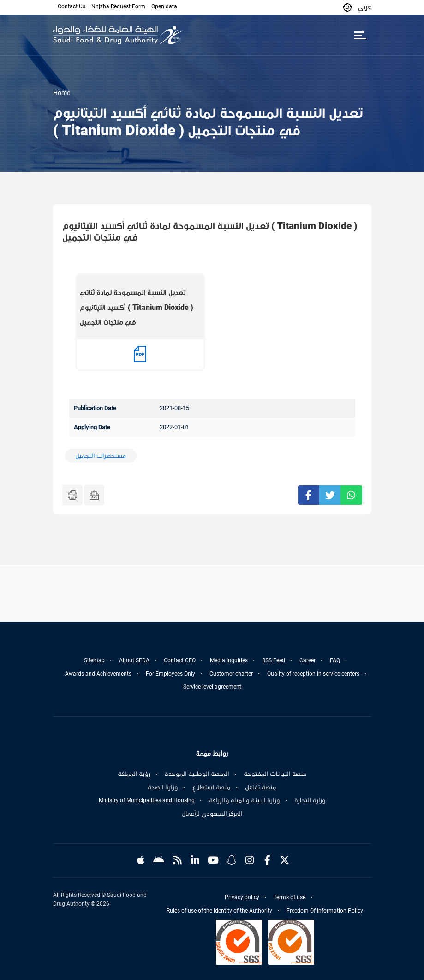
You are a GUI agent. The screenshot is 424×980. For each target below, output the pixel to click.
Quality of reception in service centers (313, 674)
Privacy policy (242, 897)
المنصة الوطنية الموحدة (197, 774)
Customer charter (231, 674)
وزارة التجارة (310, 800)
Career (308, 660)
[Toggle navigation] (361, 35)
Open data (164, 6)
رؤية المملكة (134, 774)
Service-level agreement (212, 687)
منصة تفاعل (261, 787)
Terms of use (290, 897)
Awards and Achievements (98, 674)
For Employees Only (170, 674)
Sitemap (94, 660)
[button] (347, 7)
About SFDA (134, 660)
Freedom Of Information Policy (325, 911)
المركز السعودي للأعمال (212, 814)
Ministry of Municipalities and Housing (147, 800)
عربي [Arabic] (364, 7)
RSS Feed (274, 660)
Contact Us (72, 6)
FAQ (335, 660)
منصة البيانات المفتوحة (275, 774)
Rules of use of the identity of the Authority (219, 911)
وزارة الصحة (163, 787)
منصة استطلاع (212, 787)
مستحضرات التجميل (101, 456)
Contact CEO (180, 660)
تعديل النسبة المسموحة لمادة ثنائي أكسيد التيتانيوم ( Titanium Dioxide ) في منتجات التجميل (137, 307)
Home (62, 93)
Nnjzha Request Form (118, 6)
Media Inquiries (229, 660)
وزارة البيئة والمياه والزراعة (245, 800)
